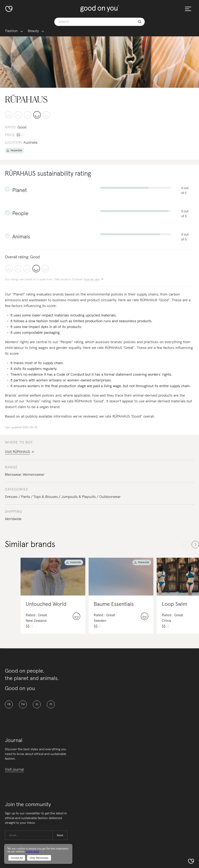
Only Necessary (39, 858)
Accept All (17, 858)
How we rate (92, 279)
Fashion (12, 31)
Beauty (33, 31)
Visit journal (14, 770)
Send (60, 835)
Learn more (32, 851)
